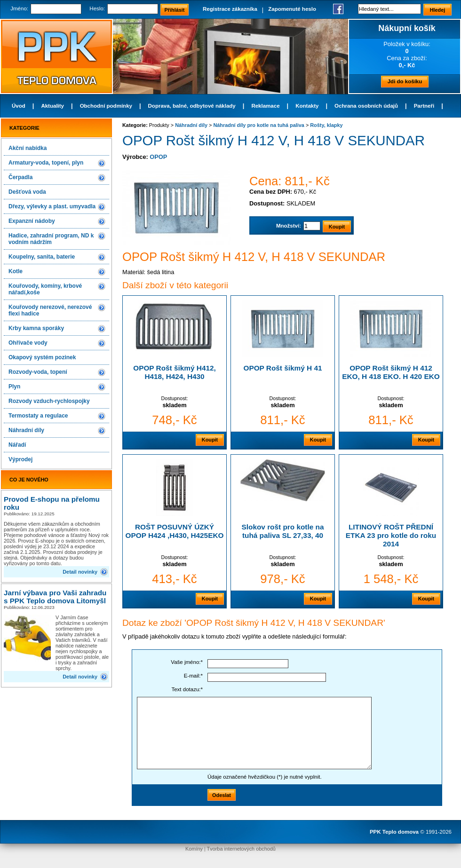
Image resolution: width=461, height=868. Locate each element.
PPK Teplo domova (394, 832)
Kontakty (307, 106)
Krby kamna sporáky (36, 328)
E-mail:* (193, 676)
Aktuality (52, 106)
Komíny (194, 849)
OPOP (158, 157)
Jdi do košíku (405, 81)
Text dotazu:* (187, 689)
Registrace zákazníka (230, 9)
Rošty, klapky (326, 125)
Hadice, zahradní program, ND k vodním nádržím (51, 239)
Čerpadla (20, 177)
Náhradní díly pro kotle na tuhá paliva (258, 125)
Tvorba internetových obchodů (241, 849)
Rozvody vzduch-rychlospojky (49, 401)
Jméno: (19, 8)
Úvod (19, 106)
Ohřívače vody (28, 343)
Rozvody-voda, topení (38, 372)
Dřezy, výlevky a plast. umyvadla (52, 206)
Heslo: (97, 8)
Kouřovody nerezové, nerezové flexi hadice (50, 310)
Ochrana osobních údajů (366, 106)
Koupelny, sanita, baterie (42, 257)
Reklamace (265, 106)
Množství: (289, 226)
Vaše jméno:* (187, 662)
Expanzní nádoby (32, 221)
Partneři (424, 106)
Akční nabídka (28, 148)
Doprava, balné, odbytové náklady (192, 106)
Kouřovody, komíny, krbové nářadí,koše (45, 289)
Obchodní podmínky (106, 106)
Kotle (16, 271)
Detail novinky (80, 572)
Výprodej (20, 459)
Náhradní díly (26, 430)
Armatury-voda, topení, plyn (46, 163)
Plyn (14, 387)
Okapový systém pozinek (42, 357)
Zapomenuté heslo (292, 9)
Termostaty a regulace (38, 416)
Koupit (210, 440)
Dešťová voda (27, 192)
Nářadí (17, 445)
